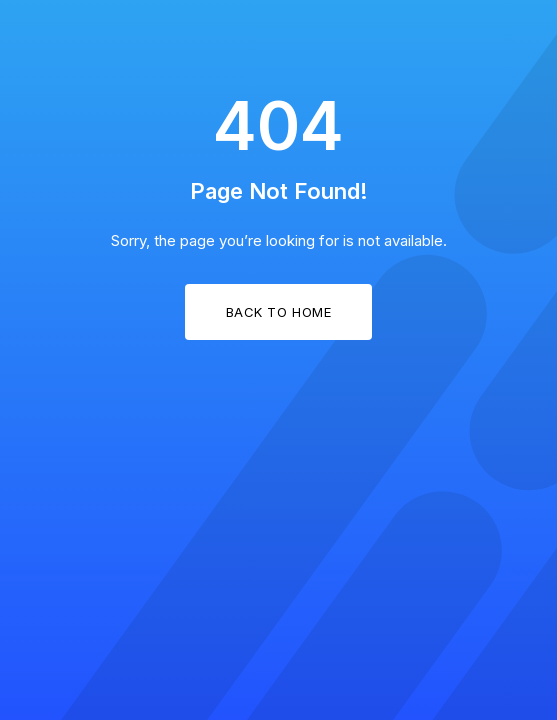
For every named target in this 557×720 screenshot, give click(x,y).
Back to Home (278, 312)
